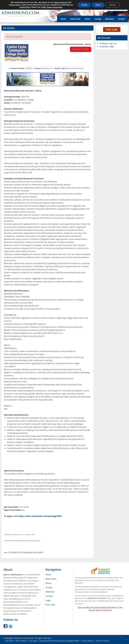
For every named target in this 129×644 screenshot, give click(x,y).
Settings (113, 5)
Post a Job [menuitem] (50, 605)
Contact (121, 19)
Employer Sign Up (108, 43)
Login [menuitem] (48, 600)
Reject (98, 5)
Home (63, 19)
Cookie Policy (25, 7)
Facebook (6, 626)
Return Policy (21, 641)
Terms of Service (103, 641)
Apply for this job (80, 49)
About (87, 19)
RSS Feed (9, 641)
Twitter (11, 626)
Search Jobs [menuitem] (51, 579)
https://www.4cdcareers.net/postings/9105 (40, 516)
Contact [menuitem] (49, 596)
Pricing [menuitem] (49, 587)
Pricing (98, 19)
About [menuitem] (48, 583)
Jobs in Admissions (26, 638)
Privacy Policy (87, 641)
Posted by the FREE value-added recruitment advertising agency (22, 541)
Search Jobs (75, 19)
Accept (84, 5)
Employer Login (107, 46)
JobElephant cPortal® (97, 598)
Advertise (109, 19)
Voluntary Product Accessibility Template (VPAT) (59, 641)
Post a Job (112, 29)
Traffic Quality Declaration (52, 7)
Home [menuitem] (48, 575)
